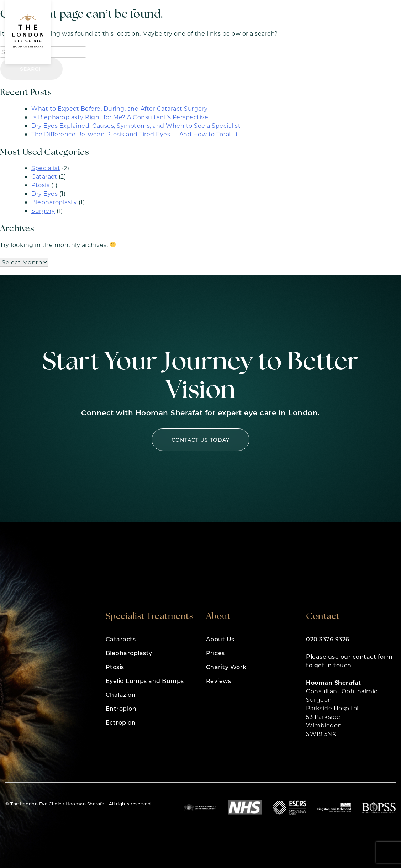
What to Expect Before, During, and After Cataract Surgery (120, 108)
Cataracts (121, 639)
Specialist (46, 168)
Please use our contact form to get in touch (349, 661)
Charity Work (226, 667)
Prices (215, 653)
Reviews (219, 681)
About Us (220, 639)
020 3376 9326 (328, 639)
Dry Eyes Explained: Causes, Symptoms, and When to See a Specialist (136, 125)
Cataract (44, 176)
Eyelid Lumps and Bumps (145, 681)
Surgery (43, 211)
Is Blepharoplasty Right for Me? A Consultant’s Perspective (120, 117)
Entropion (121, 708)
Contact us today (200, 440)
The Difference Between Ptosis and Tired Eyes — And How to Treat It (135, 134)
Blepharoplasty (54, 202)
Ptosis (40, 185)
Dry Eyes (44, 193)
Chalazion (121, 695)
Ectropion (121, 722)
